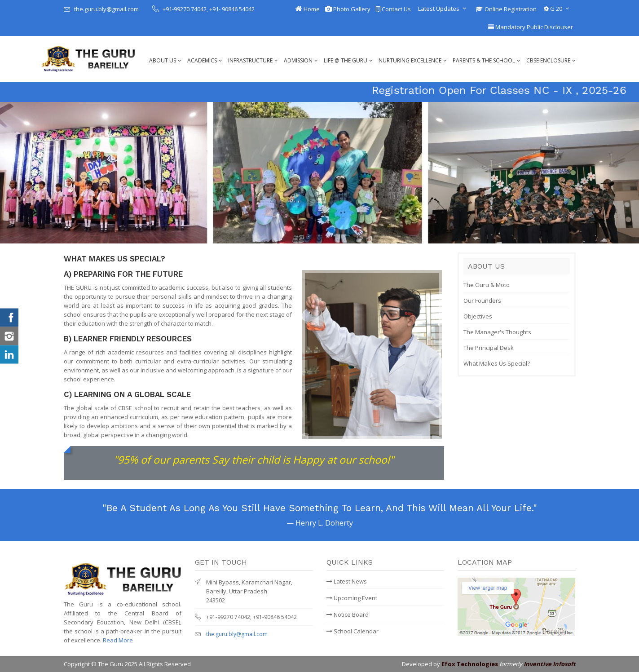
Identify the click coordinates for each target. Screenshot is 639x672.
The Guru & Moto (487, 285)
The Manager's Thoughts (497, 332)
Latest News (347, 581)
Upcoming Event (352, 598)
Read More (118, 640)
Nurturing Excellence (410, 60)
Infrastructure (250, 60)
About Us (163, 60)
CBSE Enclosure (548, 60)
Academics (202, 60)
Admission (298, 60)
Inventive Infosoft (550, 664)
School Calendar (353, 631)
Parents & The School (484, 60)
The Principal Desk (489, 348)
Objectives (478, 316)
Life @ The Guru (346, 60)
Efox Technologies (470, 664)
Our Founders (482, 301)
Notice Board (348, 615)
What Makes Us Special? (497, 363)
